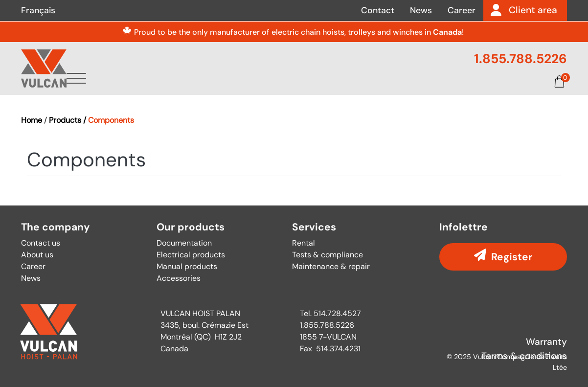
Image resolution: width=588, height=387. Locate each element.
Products (250, 80)
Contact (378, 10)
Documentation (430, 80)
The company (56, 227)
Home (32, 120)
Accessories (179, 278)
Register (512, 257)
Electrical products (191, 255)
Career (462, 10)
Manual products (187, 266)
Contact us (41, 243)
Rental (304, 243)
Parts (362, 80)
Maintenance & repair (331, 266)
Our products (191, 227)
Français (38, 10)
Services (311, 80)
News (421, 10)
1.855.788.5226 (520, 59)
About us (188, 80)
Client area (533, 10)
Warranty (546, 342)
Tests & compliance (328, 255)
